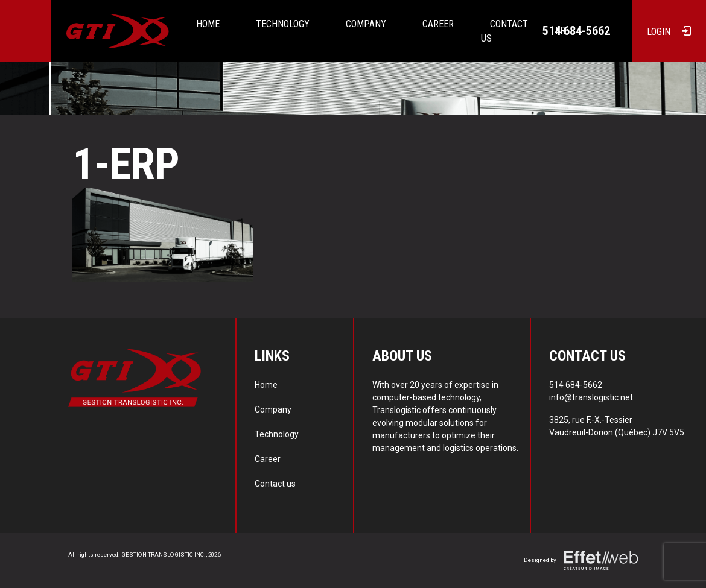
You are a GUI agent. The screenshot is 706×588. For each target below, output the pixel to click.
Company (366, 24)
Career (438, 24)
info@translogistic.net (591, 397)
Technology (283, 24)
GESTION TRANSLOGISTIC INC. (164, 555)
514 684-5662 (576, 31)
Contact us (275, 484)
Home (208, 24)
